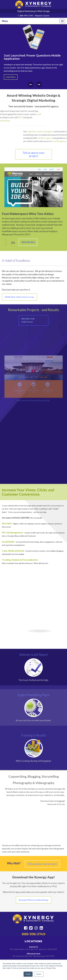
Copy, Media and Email (13, 551)
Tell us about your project (34, 154)
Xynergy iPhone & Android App (33, 900)
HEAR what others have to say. (19, 297)
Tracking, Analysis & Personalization (20, 560)
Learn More (11, 77)
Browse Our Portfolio (28, 320)
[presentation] (31, 84)
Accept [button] (28, 974)
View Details (28, 242)
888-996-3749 (26, 16)
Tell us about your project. (42, 864)
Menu (5, 21)
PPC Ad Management (12, 533)
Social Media (8, 542)
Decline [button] (39, 974)
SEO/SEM (7, 524)
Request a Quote (42, 16)
